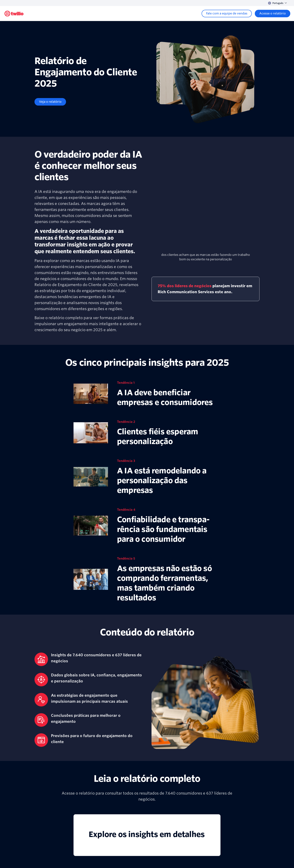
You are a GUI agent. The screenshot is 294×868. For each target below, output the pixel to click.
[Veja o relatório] (50, 102)
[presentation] (206, 216)
